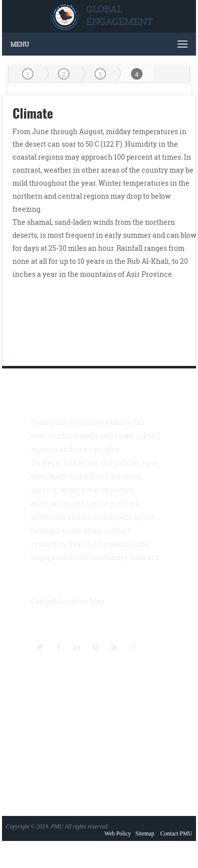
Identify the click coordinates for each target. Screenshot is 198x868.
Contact (44, 601)
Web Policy (118, 833)
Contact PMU (176, 833)
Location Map (81, 601)
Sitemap (145, 833)
